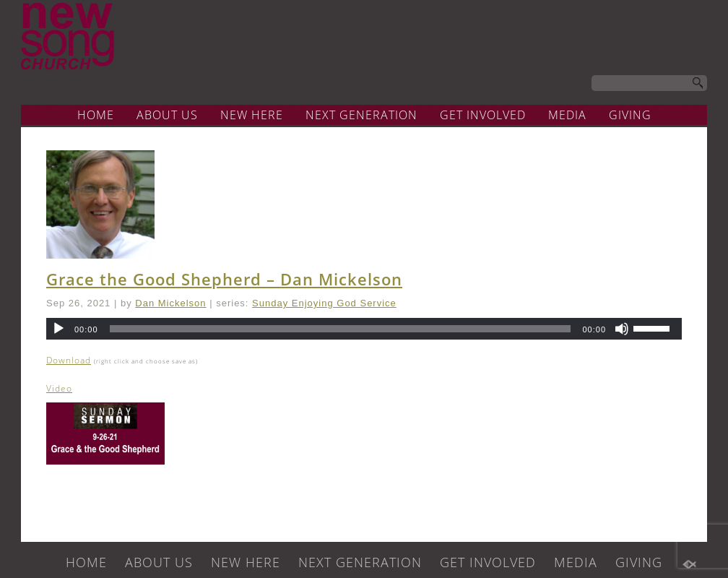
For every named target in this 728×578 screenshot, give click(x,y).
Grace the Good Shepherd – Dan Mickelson (224, 279)
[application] (364, 329)
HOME (96, 115)
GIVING (630, 115)
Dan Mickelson (170, 303)
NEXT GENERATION (361, 115)
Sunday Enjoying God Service (324, 303)
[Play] (58, 329)
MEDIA (567, 115)
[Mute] (622, 329)
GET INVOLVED (483, 115)
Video (59, 388)
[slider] (341, 329)
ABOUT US (167, 115)
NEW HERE (252, 115)
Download (69, 360)
